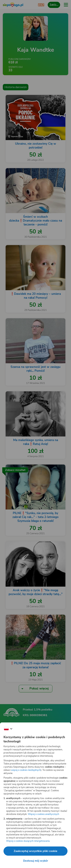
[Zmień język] (8, 729)
